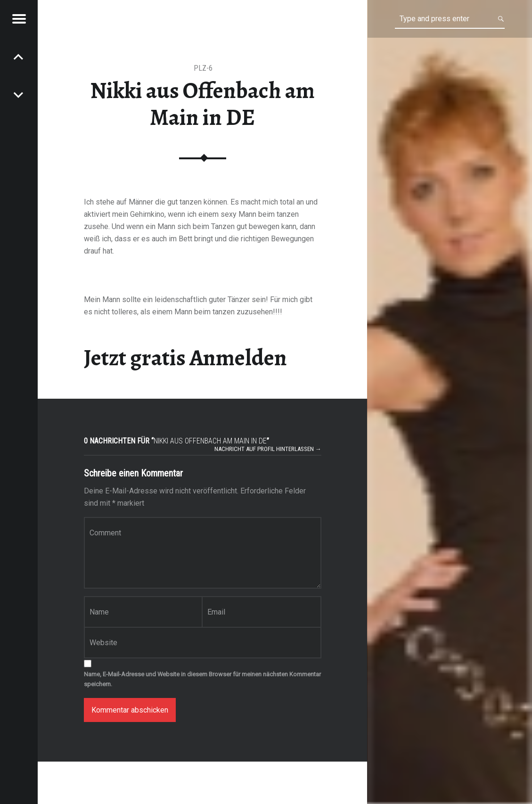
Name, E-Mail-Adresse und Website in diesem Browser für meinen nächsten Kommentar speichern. (202, 679)
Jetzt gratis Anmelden (185, 358)
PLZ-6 (203, 68)
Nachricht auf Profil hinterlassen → (268, 449)
